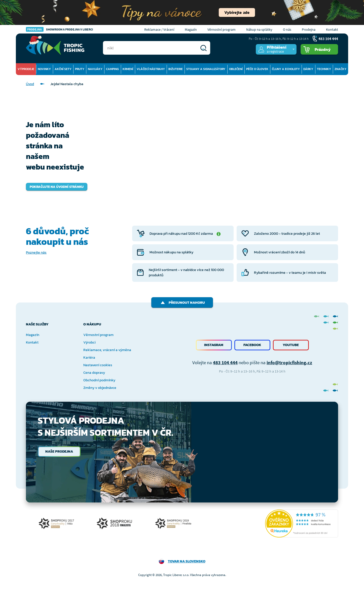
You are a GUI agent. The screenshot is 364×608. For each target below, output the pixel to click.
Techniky (324, 69)
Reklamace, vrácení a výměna (107, 350)
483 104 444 (225, 362)
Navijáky (95, 69)
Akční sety (63, 69)
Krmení (128, 69)
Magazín (191, 29)
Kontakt (332, 29)
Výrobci (89, 342)
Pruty (80, 69)
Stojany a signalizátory (206, 69)
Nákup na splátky (259, 29)
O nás (287, 29)
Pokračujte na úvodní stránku (57, 187)
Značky (340, 69)
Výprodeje (26, 69)
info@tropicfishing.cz (289, 362)
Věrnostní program (222, 29)
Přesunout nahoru (182, 303)
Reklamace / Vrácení (159, 29)
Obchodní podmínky (99, 380)
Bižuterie (176, 69)
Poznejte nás (36, 252)
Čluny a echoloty (286, 69)
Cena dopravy (94, 373)
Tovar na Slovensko (187, 561)
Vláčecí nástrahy (151, 69)
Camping (112, 69)
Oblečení (236, 69)
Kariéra (89, 358)
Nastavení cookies (98, 365)
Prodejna (309, 29)
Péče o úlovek (257, 69)
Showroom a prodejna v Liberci (60, 29)
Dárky (308, 69)
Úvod (30, 84)
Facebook (252, 345)
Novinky (44, 69)
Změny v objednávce (100, 388)
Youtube (291, 345)
